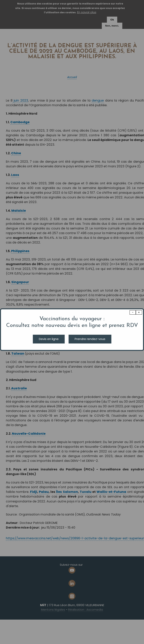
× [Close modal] (139, 312)
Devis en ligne (49, 339)
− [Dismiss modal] (133, 312)
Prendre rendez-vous (90, 339)
